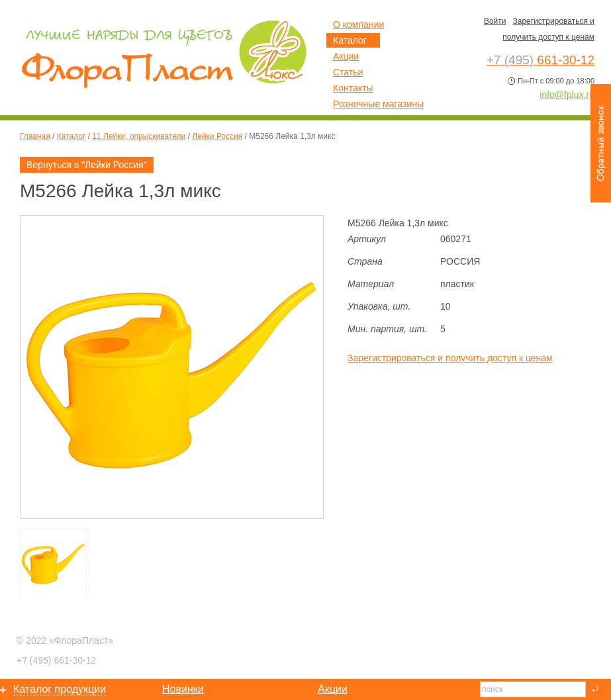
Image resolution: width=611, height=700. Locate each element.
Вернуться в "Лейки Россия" (87, 165)
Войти (495, 21)
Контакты (353, 88)
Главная (35, 136)
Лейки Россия (217, 136)
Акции (346, 56)
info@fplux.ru (567, 95)
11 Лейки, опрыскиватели (139, 136)
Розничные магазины (378, 104)
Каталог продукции (60, 689)
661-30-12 (56, 660)
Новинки (183, 689)
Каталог (71, 136)
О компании (358, 24)
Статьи (348, 72)
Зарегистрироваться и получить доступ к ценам (450, 358)
